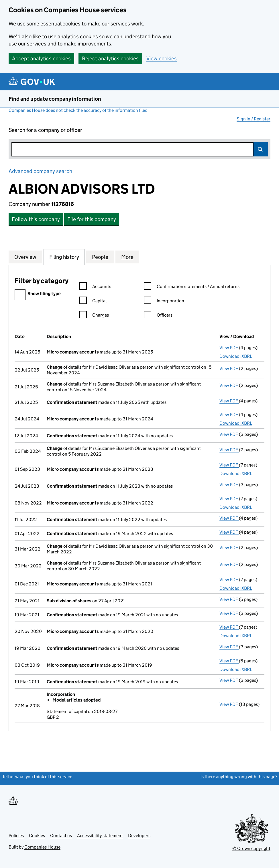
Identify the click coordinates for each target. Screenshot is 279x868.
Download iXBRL (236, 356)
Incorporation (164, 302)
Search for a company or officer (45, 130)
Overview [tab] (25, 257)
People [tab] (100, 257)
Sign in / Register (254, 119)
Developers (139, 836)
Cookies (37, 836)
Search (261, 149)
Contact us (61, 836)
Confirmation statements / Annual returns (192, 287)
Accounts (95, 287)
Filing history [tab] (64, 257)
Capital (93, 302)
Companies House (42, 847)
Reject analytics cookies (110, 58)
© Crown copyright (251, 848)
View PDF (229, 348)
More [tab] (127, 257)
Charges (94, 316)
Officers (158, 316)
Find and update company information (55, 99)
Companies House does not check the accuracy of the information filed (78, 110)
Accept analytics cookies (41, 58)
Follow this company (36, 219)
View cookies (162, 58)
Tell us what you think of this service (37, 777)
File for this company (92, 219)
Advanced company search (40, 171)
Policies (16, 836)
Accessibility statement (100, 836)
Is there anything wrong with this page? (239, 777)
